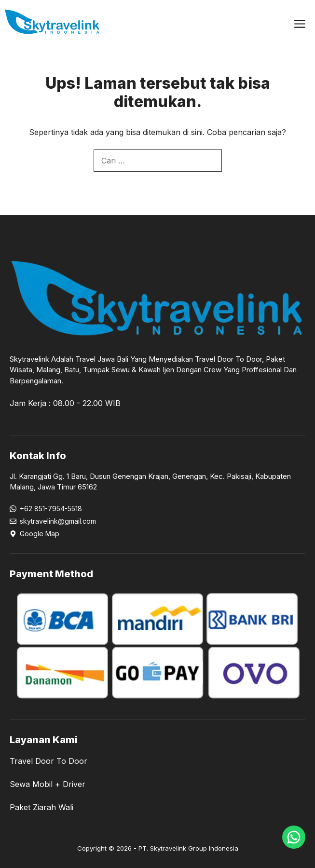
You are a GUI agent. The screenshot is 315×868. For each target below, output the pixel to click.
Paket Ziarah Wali (41, 807)
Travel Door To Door (48, 761)
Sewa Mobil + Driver (48, 784)
